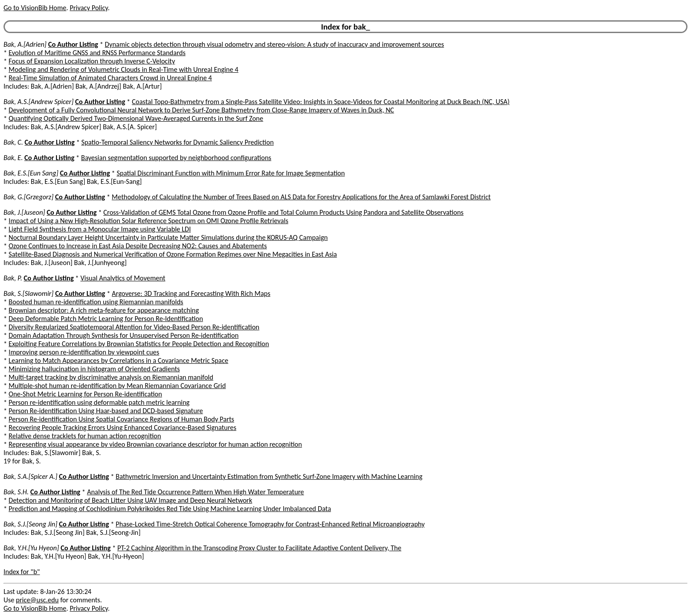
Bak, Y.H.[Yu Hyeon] (31, 548)
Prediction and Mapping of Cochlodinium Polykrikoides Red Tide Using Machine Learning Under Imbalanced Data (170, 509)
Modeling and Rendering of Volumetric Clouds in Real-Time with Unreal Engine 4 (124, 69)
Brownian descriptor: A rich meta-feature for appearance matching (104, 310)
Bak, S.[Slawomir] (29, 293)
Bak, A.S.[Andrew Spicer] (39, 102)
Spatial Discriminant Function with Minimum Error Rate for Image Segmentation (231, 173)
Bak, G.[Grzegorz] (28, 197)
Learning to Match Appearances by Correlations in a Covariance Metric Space (119, 360)
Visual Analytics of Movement (123, 278)
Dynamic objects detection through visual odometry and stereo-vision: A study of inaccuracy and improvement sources (275, 44)
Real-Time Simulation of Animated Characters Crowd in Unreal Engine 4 (110, 78)
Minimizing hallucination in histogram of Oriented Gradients (94, 369)
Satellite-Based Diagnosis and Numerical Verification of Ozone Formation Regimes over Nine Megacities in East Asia (173, 254)
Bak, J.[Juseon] (24, 212)
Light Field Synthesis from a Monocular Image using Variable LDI (100, 229)
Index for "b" (22, 572)
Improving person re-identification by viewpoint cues (84, 352)
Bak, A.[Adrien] (25, 44)
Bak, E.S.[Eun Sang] (31, 173)
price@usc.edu (37, 600)
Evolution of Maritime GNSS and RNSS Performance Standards (97, 53)
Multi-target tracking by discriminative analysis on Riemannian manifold (111, 377)
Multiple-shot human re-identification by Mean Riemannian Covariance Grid (117, 386)
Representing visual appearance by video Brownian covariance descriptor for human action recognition (156, 444)
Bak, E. (13, 158)
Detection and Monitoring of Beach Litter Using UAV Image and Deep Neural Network (131, 500)
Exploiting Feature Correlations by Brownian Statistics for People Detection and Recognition (139, 344)
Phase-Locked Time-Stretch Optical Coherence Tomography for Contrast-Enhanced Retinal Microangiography (270, 524)
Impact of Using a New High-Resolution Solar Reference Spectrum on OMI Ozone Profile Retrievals (149, 221)
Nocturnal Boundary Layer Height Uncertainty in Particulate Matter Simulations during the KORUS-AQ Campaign (168, 237)
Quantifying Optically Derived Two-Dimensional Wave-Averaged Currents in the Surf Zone (136, 118)
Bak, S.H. (16, 492)
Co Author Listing (73, 44)
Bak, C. (13, 142)
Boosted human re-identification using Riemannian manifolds (96, 302)
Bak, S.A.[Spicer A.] (30, 476)
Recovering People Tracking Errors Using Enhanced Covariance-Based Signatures (123, 427)
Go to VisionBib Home (35, 8)
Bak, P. (13, 278)
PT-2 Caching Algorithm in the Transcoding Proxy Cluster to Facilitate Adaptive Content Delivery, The (259, 548)
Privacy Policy (89, 8)
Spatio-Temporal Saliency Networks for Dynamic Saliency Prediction (178, 142)
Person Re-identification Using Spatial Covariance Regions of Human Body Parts (122, 419)
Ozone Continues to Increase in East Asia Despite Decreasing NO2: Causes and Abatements (138, 246)
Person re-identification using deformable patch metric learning (99, 402)
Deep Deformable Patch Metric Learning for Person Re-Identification (106, 319)
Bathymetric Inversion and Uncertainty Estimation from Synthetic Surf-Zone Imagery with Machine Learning (269, 476)
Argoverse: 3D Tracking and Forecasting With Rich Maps (191, 293)
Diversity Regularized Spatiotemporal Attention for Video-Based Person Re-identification (134, 327)
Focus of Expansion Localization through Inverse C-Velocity (92, 61)
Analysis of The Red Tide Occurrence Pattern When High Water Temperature (195, 492)
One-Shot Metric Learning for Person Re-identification (85, 394)
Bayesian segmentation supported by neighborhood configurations (176, 158)
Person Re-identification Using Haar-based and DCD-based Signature (106, 411)
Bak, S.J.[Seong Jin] (30, 524)
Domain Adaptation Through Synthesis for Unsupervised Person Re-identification (124, 335)
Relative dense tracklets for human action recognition (85, 436)
